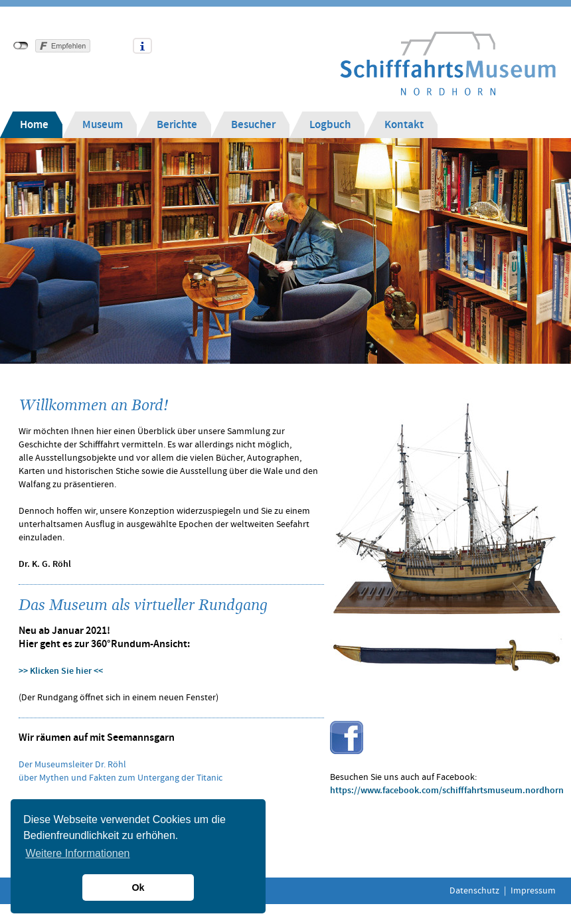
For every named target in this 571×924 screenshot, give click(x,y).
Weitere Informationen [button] (77, 853)
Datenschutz (474, 891)
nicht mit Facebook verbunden (21, 46)
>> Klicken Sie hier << (61, 671)
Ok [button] (138, 887)
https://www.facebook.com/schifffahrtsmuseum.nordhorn (447, 791)
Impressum (533, 891)
